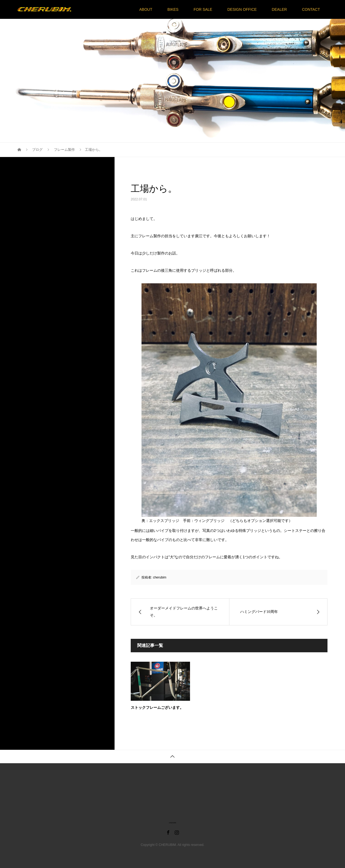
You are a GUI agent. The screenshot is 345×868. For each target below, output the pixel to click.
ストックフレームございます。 (157, 708)
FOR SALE (203, 9)
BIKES (173, 9)
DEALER (279, 9)
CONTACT (311, 9)
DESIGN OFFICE (242, 9)
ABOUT (146, 9)
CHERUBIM (173, 823)
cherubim (160, 577)
